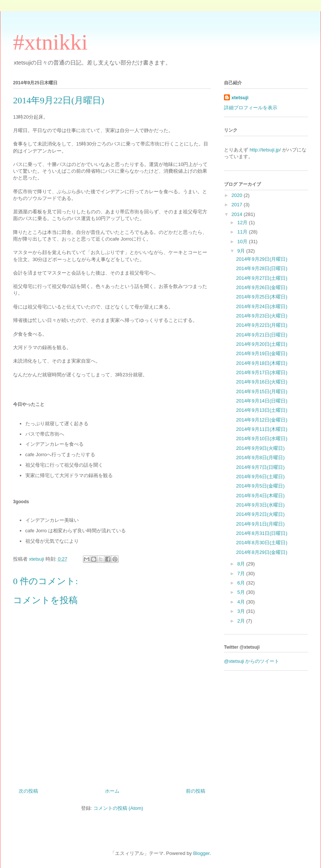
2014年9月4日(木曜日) (260, 496)
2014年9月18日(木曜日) (261, 363)
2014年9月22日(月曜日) (261, 325)
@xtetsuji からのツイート (252, 661)
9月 (242, 251)
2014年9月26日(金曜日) (261, 287)
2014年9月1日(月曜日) (260, 524)
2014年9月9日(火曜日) (260, 448)
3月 (242, 611)
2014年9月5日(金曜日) (260, 486)
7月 (242, 574)
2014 (238, 214)
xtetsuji (240, 98)
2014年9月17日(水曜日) (261, 372)
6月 (242, 583)
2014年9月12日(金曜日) (261, 420)
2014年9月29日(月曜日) (261, 259)
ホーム (112, 791)
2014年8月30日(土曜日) (261, 543)
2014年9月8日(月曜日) (260, 457)
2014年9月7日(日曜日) (260, 467)
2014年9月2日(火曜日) (260, 514)
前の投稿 (196, 791)
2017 (238, 205)
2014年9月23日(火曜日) (261, 316)
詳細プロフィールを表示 (251, 108)
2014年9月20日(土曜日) (261, 344)
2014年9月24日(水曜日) (261, 306)
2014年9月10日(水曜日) (261, 438)
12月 (243, 223)
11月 (243, 232)
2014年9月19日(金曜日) (261, 353)
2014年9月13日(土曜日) (261, 410)
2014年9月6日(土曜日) (260, 477)
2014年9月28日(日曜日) (261, 268)
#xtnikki (50, 42)
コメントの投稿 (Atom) (118, 808)
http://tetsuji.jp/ (265, 150)
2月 (242, 621)
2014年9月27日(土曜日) (261, 278)
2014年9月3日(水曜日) (260, 505)
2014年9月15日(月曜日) (261, 391)
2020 (238, 195)
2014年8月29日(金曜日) (261, 552)
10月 (243, 242)
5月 (242, 592)
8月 (242, 564)
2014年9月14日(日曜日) (261, 401)
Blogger (201, 853)
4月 (242, 602)
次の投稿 (28, 791)
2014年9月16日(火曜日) (261, 382)
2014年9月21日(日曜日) (261, 335)
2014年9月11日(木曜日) (261, 429)
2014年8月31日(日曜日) (261, 533)
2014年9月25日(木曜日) (261, 297)
